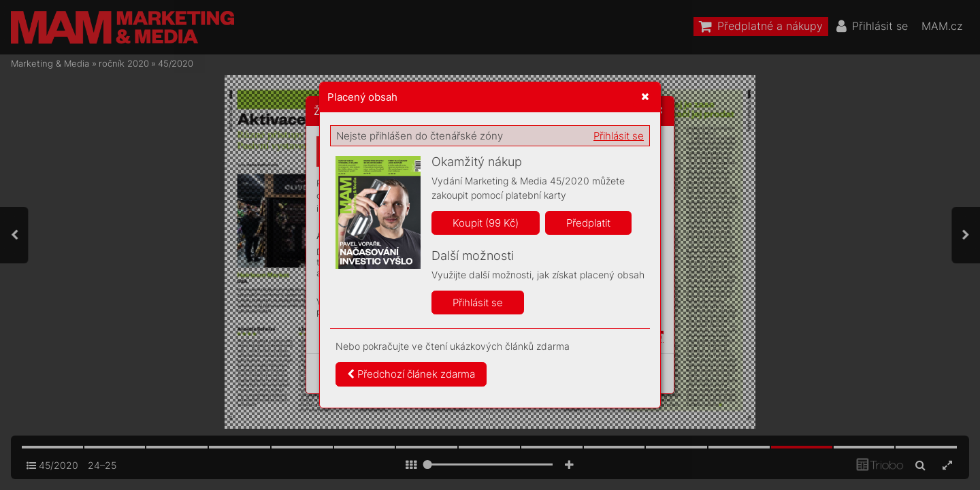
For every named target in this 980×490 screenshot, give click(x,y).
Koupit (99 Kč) (486, 223)
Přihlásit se (619, 136)
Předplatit (588, 223)
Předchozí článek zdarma (411, 374)
